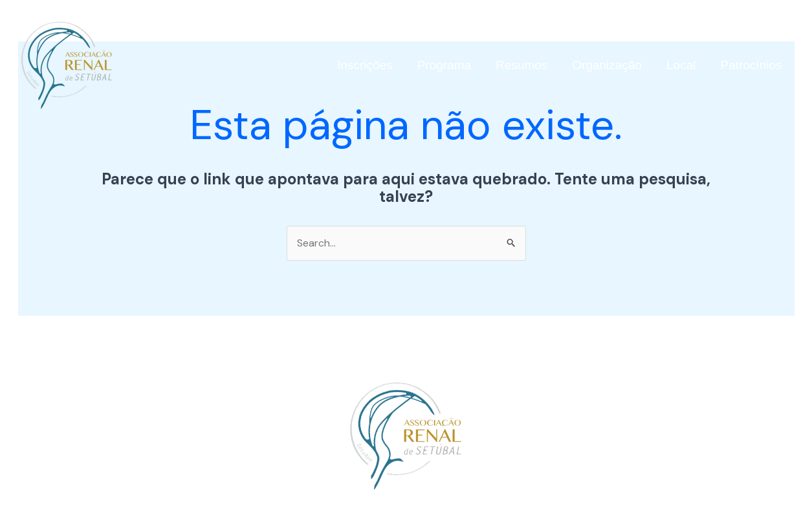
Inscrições (365, 65)
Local (681, 65)
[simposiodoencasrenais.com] (67, 64)
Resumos (521, 65)
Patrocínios (751, 65)
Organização (607, 65)
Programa (444, 65)
